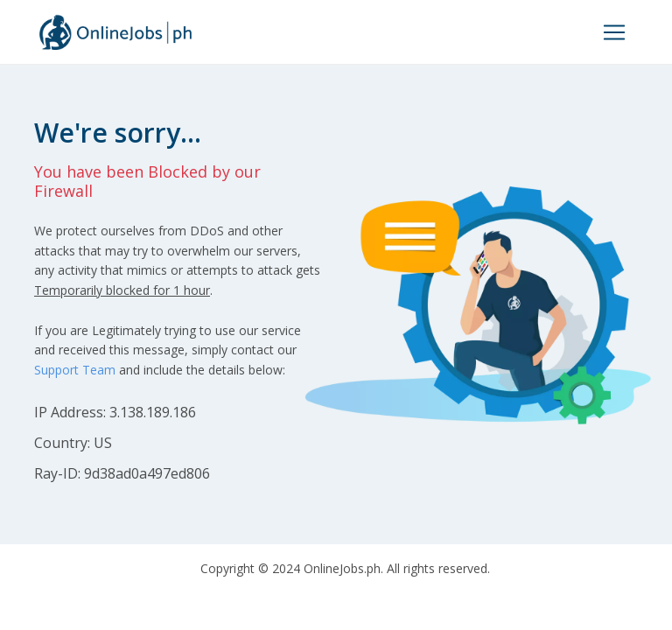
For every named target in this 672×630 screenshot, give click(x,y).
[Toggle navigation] (614, 32)
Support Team (75, 370)
